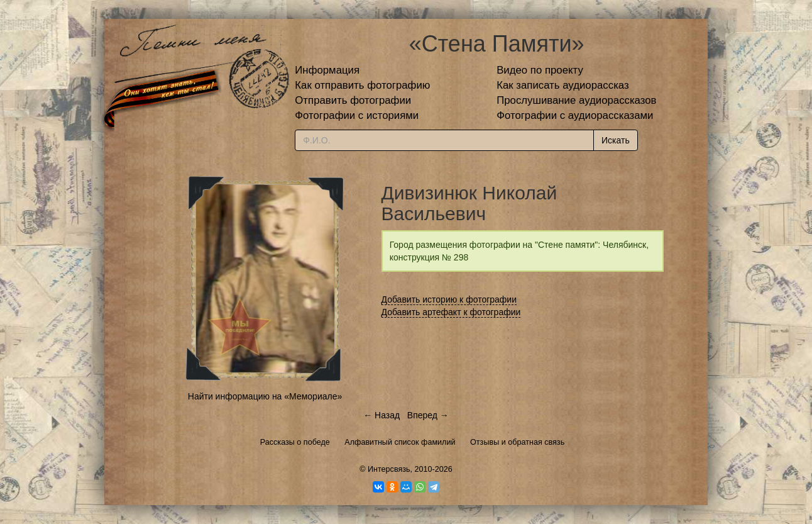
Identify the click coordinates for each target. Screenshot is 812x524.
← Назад (381, 415)
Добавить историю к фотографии (449, 299)
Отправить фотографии (353, 100)
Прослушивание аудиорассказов (576, 100)
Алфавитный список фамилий (400, 442)
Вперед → (428, 415)
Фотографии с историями (357, 115)
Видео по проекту (540, 70)
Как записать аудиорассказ (563, 85)
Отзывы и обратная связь (517, 442)
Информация (327, 70)
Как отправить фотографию (362, 85)
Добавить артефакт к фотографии (451, 312)
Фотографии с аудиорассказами (575, 115)
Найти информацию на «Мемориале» (265, 396)
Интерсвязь (389, 469)
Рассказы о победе (295, 442)
